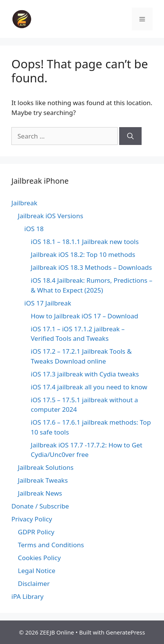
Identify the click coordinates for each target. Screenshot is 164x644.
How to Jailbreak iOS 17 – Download (84, 316)
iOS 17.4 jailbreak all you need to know (89, 387)
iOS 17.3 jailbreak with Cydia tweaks (85, 374)
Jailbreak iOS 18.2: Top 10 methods (83, 254)
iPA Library (28, 596)
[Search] (130, 136)
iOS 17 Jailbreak (48, 303)
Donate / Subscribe (40, 506)
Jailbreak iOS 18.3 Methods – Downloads (91, 267)
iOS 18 (34, 229)
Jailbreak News (40, 493)
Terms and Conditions (51, 545)
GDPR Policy (36, 532)
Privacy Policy (32, 519)
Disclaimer (34, 583)
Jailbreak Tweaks (43, 480)
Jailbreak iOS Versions (50, 216)
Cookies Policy (39, 558)
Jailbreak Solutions (46, 467)
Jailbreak (24, 203)
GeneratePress (125, 632)
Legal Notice (37, 571)
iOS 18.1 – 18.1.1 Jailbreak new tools (85, 242)
